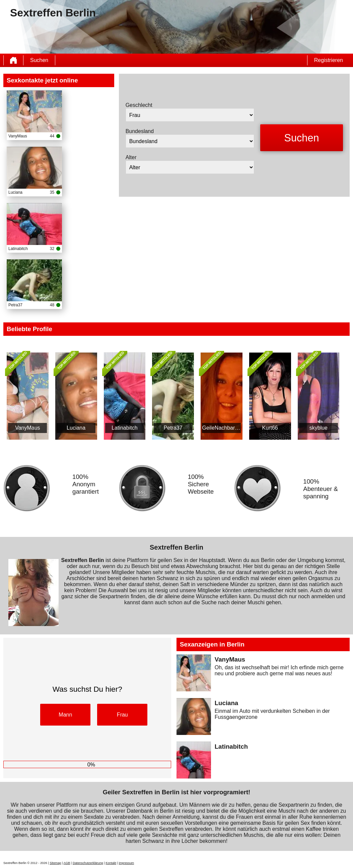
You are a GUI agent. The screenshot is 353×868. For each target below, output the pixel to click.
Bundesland (140, 131)
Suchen (39, 60)
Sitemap (55, 863)
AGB (67, 863)
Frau (122, 715)
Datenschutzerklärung (88, 863)
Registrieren (329, 60)
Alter (131, 157)
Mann (65, 715)
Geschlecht (139, 105)
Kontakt (111, 863)
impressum (127, 863)
